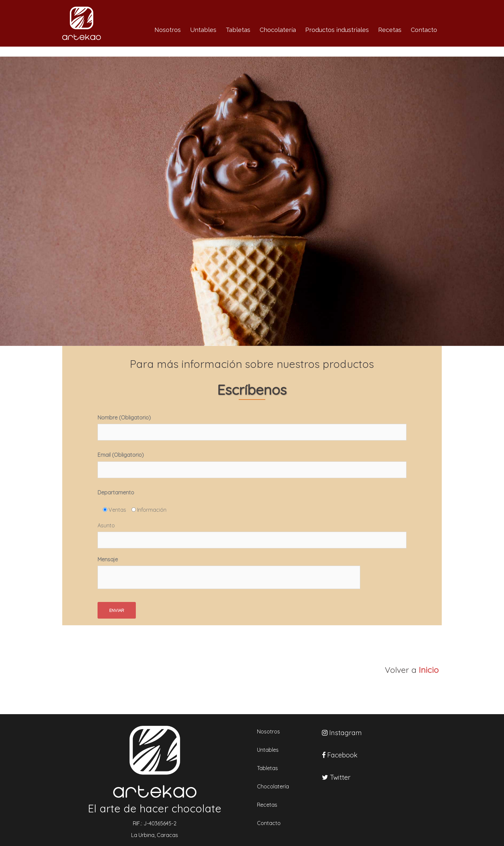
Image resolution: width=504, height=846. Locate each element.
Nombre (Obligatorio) (252, 427)
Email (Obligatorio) (252, 465)
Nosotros (168, 30)
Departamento (116, 492)
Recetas (390, 30)
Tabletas (238, 30)
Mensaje (229, 574)
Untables (203, 30)
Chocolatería (278, 30)
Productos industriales (337, 30)
